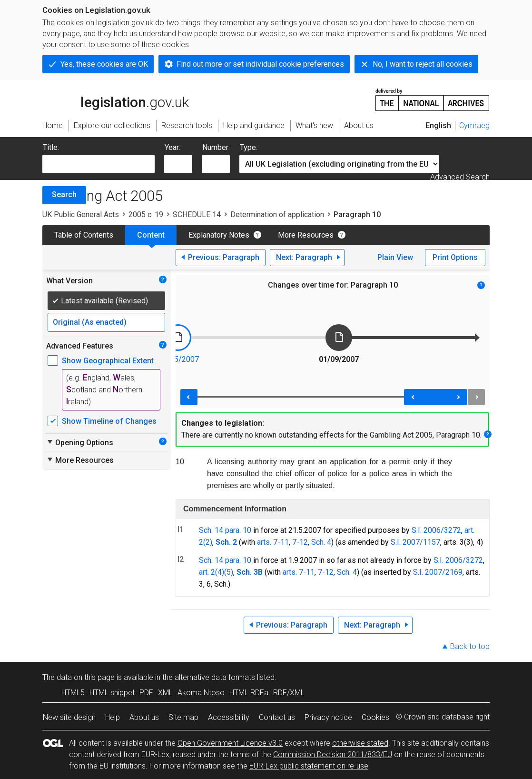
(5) (229, 572)
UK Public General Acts (81, 215)
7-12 (300, 542)
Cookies (375, 717)
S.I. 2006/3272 (436, 530)
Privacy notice (328, 717)
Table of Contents (84, 235)
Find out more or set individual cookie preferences (260, 64)
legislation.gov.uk (116, 99)
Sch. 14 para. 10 (225, 530)
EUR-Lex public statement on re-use (309, 766)
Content (151, 235)
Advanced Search (460, 177)
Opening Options (80, 442)
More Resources (306, 235)
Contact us (277, 717)
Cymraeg (474, 125)
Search (64, 195)
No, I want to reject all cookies (423, 64)
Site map (183, 717)
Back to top (470, 646)
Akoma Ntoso (201, 693)
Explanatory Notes (219, 235)
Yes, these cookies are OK (104, 64)
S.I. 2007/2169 (438, 572)
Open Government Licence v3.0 (230, 743)
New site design (69, 717)
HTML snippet (112, 693)
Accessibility (229, 717)
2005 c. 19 (146, 215)
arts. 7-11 (273, 542)
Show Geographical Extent (108, 361)
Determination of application (277, 215)
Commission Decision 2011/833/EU (333, 754)
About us (144, 717)
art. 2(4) (212, 572)
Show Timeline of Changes (109, 421)
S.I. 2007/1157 (415, 542)
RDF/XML (289, 693)
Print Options (455, 257)
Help (113, 717)
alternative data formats (215, 677)
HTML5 (73, 693)
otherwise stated (360, 743)
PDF (146, 693)
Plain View (395, 257)
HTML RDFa (249, 693)
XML (165, 693)
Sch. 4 (321, 542)
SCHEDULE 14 (197, 215)
